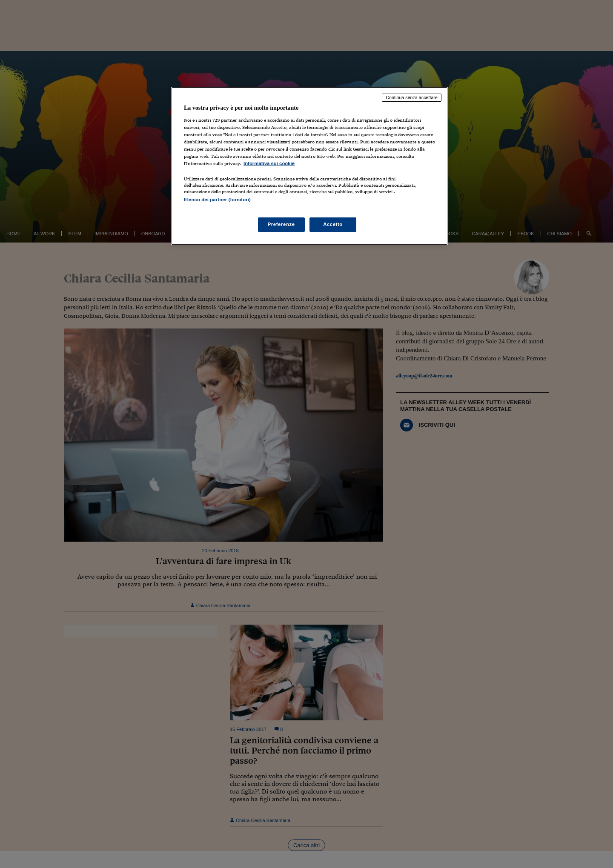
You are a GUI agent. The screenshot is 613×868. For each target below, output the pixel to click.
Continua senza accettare (412, 97)
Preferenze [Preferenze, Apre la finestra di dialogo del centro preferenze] (281, 224)
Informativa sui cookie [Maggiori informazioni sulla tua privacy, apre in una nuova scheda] (269, 163)
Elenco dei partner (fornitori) (217, 200)
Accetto (333, 224)
